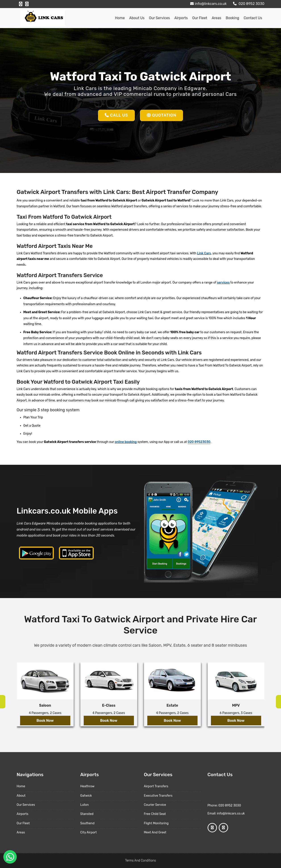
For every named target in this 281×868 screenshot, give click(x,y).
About (21, 796)
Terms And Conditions (141, 861)
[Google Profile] (27, 4)
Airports (181, 18)
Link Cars (204, 253)
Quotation (161, 115)
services (223, 283)
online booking (126, 442)
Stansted (87, 814)
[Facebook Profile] (21, 4)
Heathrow (87, 786)
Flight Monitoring (156, 823)
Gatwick (86, 796)
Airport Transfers (156, 786)
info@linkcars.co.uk (208, 4)
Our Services (159, 18)
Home (120, 18)
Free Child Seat (155, 814)
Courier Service (155, 805)
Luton (85, 805)
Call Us (116, 115)
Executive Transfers (158, 796)
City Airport (89, 832)
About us (137, 18)
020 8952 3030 (248, 4)
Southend (87, 823)
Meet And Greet (155, 832)
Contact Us (253, 18)
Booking (232, 18)
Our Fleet (200, 18)
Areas (217, 18)
